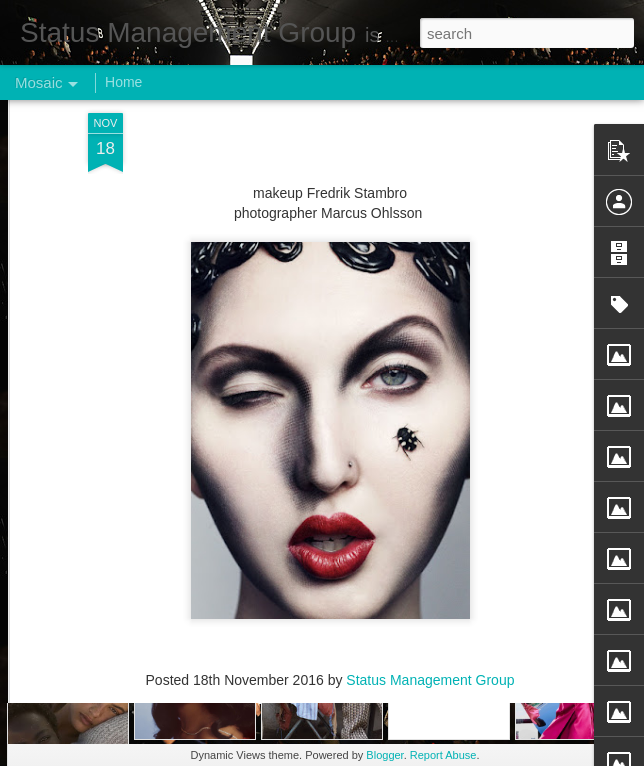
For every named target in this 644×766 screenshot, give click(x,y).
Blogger (384, 755)
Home (123, 82)
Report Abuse (443, 755)
